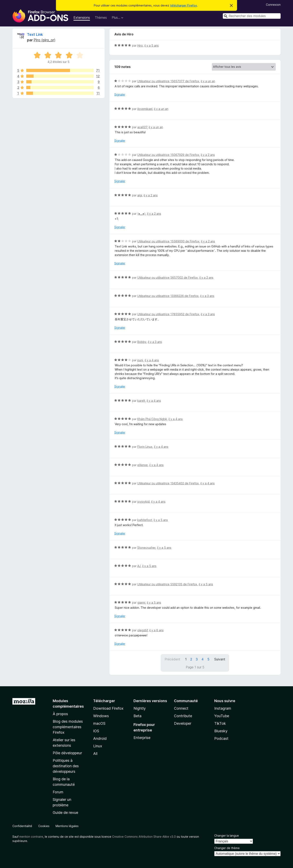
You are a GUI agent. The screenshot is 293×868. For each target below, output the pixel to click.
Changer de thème (227, 848)
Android (100, 738)
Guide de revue (65, 813)
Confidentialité (22, 826)
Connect (181, 708)
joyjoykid (143, 502)
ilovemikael (145, 109)
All (95, 754)
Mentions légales (67, 826)
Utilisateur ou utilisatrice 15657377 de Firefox (168, 81)
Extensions (82, 18)
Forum (58, 792)
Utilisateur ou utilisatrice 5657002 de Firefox (168, 277)
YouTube (222, 716)
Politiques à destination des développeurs (66, 766)
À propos (60, 714)
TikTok (220, 723)
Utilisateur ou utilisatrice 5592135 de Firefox (167, 584)
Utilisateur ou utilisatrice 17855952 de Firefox (168, 314)
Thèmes (101, 18)
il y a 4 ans (152, 360)
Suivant (220, 659)
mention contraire (31, 837)
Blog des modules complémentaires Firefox (68, 727)
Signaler (120, 95)
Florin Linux (145, 447)
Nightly (140, 708)
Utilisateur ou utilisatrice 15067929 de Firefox (168, 155)
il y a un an (208, 81)
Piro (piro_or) (44, 40)
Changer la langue (227, 836)
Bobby (142, 342)
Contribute (183, 716)
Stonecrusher (146, 548)
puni (140, 360)
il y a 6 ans (156, 630)
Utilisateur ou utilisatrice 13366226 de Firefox (168, 296)
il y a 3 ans (207, 296)
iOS (96, 731)
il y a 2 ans (208, 155)
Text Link (35, 34)
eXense (143, 465)
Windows (101, 716)
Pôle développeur (67, 753)
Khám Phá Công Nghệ (152, 419)
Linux (98, 746)
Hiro (140, 45)
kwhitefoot (145, 520)
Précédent (172, 659)
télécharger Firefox (184, 5)
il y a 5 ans (152, 45)
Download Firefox (108, 708)
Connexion (273, 5)
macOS (99, 723)
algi (140, 195)
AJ (139, 566)
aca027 (142, 127)
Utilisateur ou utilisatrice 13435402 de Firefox (168, 483)
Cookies (44, 826)
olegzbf (143, 630)
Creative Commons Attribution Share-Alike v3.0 (144, 837)
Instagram (223, 708)
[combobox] (252, 16)
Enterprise (142, 738)
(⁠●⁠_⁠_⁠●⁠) (141, 214)
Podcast (221, 738)
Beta (137, 716)
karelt (141, 401)
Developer (183, 723)
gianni (141, 603)
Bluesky (221, 731)
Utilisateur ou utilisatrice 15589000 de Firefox (168, 241)
